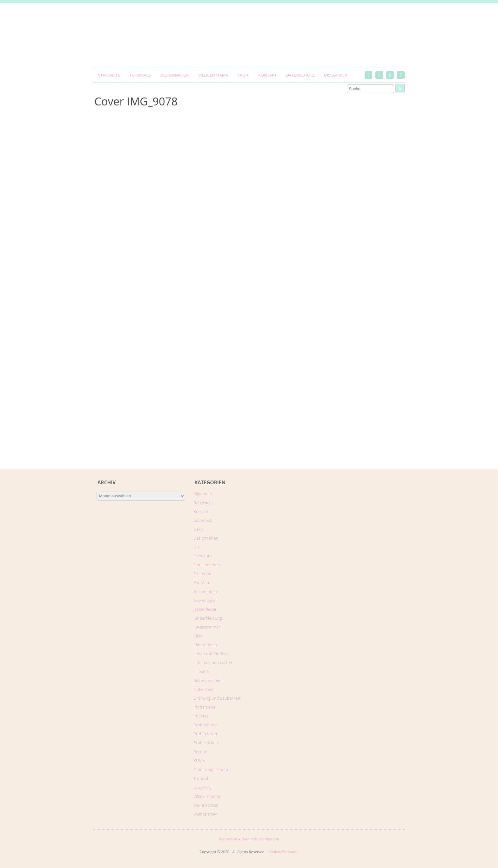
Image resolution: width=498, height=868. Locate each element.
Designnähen (175, 75)
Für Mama (203, 582)
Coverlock (203, 520)
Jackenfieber (205, 609)
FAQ (242, 75)
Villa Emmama (213, 75)
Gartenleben (205, 591)
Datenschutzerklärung (260, 839)
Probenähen (205, 725)
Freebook (202, 574)
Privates (201, 716)
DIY (197, 547)
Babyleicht (203, 502)
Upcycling (202, 787)
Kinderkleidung (208, 618)
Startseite (109, 75)
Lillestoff (202, 671)
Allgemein (203, 494)
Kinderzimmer (207, 627)
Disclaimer (336, 75)
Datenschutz (300, 75)
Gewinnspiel (205, 600)
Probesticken (206, 743)
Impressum (229, 839)
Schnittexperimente (212, 770)
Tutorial (201, 778)
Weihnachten (206, 805)
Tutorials (140, 75)
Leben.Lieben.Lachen (213, 663)
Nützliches (203, 689)
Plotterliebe (204, 707)
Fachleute (203, 556)
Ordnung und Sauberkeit (217, 698)
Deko (198, 529)
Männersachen (208, 680)
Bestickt (201, 511)
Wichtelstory (205, 814)
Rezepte (201, 751)
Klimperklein (205, 645)
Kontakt (267, 75)
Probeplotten (206, 734)
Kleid (198, 636)
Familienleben (207, 565)
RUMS (199, 760)
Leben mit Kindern (211, 654)
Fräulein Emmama (283, 852)
